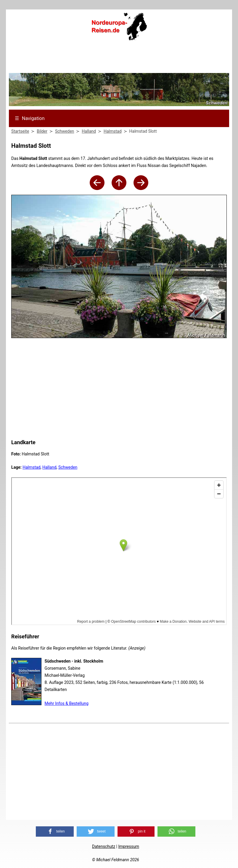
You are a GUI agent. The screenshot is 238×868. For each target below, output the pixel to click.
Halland (49, 467)
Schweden (68, 467)
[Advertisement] (119, 59)
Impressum (129, 846)
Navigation (30, 118)
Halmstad (32, 467)
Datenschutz (104, 846)
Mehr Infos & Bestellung (67, 703)
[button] (55, 832)
